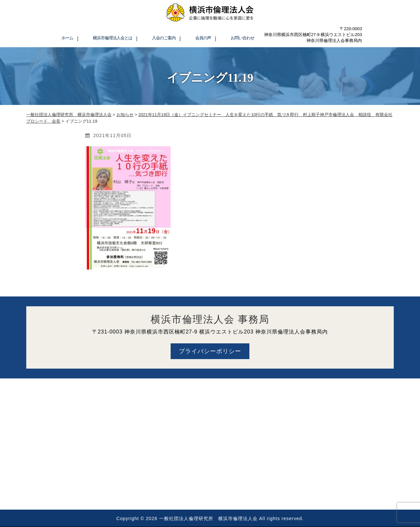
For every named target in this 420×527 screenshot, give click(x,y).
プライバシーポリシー (210, 351)
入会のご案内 (164, 38)
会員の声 (203, 38)
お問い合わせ (242, 38)
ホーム (67, 38)
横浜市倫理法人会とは (113, 38)
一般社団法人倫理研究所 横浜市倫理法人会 (208, 518)
